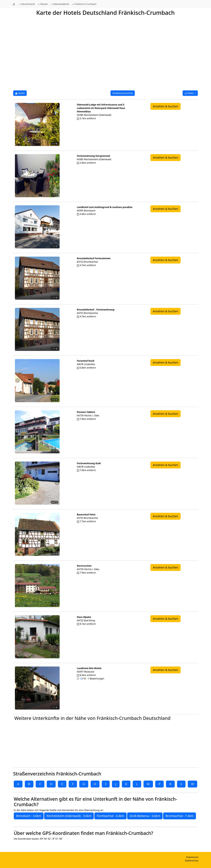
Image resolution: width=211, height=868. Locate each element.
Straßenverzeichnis (123, 93)
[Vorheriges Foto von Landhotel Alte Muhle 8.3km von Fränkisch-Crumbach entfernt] (17, 688)
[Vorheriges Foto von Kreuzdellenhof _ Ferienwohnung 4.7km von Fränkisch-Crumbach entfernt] (17, 329)
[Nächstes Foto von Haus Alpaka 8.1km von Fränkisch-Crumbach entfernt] (57, 637)
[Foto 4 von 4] (45, 147)
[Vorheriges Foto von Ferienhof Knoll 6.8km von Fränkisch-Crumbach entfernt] (17, 381)
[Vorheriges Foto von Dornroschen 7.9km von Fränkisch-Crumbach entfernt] (17, 586)
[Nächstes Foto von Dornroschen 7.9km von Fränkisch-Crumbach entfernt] (57, 586)
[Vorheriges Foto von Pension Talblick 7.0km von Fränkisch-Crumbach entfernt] (17, 432)
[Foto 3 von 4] (40, 147)
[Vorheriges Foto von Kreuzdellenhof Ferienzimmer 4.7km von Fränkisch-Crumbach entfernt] (17, 278)
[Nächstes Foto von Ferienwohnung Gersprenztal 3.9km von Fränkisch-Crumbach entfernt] (57, 176)
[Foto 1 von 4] (30, 147)
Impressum (192, 857)
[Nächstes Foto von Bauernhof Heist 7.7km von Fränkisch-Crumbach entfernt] (57, 534)
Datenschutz (192, 861)
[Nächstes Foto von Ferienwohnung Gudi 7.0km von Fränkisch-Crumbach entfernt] (57, 483)
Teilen (189, 93)
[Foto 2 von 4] (35, 147)
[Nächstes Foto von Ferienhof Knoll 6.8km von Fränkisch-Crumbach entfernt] (57, 381)
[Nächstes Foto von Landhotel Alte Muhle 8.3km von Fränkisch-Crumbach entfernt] (57, 688)
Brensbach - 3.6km (29, 816)
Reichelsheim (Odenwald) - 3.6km (69, 816)
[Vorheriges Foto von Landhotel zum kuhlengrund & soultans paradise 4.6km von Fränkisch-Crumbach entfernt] (17, 227)
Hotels (20, 93)
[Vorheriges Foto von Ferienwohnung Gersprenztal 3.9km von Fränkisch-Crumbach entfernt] (17, 176)
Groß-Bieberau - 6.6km (145, 816)
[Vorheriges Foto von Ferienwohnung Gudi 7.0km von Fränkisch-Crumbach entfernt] (17, 483)
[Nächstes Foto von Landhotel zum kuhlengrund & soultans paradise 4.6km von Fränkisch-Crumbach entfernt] (57, 227)
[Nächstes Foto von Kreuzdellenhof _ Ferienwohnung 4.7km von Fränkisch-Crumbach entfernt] (57, 329)
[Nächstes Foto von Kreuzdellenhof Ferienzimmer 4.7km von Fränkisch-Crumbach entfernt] (57, 278)
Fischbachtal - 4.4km (110, 816)
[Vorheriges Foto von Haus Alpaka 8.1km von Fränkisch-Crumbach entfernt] (17, 637)
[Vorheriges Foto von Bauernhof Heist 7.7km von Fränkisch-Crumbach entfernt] (17, 534)
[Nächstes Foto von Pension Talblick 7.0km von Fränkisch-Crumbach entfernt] (57, 432)
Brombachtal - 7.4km (180, 816)
